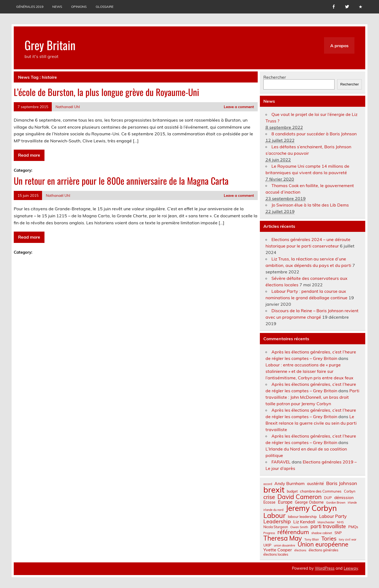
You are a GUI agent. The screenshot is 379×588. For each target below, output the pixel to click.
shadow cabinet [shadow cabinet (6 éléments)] (322, 533)
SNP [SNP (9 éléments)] (338, 533)
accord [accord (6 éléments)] (268, 484)
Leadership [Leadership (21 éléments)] (277, 521)
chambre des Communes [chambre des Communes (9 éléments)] (321, 491)
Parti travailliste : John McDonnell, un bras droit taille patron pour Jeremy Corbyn (312, 397)
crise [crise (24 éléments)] (269, 497)
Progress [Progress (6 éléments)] (269, 533)
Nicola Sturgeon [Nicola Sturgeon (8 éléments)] (276, 527)
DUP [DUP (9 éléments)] (328, 498)
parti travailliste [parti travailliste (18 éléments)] (328, 527)
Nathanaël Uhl (68, 107)
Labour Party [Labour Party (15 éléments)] (333, 516)
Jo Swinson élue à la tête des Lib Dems (310, 205)
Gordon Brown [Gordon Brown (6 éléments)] (336, 503)
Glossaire (105, 7)
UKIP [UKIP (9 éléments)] (267, 545)
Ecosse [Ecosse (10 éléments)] (269, 502)
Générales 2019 (30, 7)
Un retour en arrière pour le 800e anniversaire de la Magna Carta (121, 181)
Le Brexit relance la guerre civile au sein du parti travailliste (311, 423)
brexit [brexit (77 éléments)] (274, 490)
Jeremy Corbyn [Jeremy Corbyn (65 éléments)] (311, 508)
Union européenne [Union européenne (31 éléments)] (323, 544)
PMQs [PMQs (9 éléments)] (353, 527)
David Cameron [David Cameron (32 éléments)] (299, 497)
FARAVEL (281, 462)
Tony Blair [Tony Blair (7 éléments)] (312, 539)
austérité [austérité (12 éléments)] (315, 484)
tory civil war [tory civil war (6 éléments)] (348, 540)
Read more (29, 155)
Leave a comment (239, 107)
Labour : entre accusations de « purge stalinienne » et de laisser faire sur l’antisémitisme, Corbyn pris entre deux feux (309, 371)
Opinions (79, 7)
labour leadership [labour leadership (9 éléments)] (302, 517)
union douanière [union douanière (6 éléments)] (285, 546)
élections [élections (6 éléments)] (300, 550)
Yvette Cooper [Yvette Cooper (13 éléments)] (278, 550)
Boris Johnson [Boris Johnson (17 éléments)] (342, 483)
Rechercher (275, 77)
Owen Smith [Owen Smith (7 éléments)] (299, 527)
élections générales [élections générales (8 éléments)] (323, 550)
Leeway (351, 568)
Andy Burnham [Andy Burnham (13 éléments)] (290, 483)
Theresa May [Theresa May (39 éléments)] (283, 538)
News (57, 7)
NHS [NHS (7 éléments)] (340, 522)
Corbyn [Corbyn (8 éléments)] (350, 491)
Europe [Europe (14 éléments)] (285, 502)
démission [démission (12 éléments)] (344, 498)
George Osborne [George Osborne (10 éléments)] (309, 502)
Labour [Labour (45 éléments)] (274, 515)
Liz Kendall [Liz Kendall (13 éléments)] (304, 522)
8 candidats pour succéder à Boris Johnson (314, 134)
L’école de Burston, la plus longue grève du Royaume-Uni (106, 92)
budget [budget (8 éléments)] (292, 491)
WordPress (325, 568)
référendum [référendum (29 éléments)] (293, 532)
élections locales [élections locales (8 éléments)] (276, 554)
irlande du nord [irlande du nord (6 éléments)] (273, 510)
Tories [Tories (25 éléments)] (329, 539)
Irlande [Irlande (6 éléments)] (352, 503)
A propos (339, 46)
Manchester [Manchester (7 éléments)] (326, 522)
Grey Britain (50, 45)
